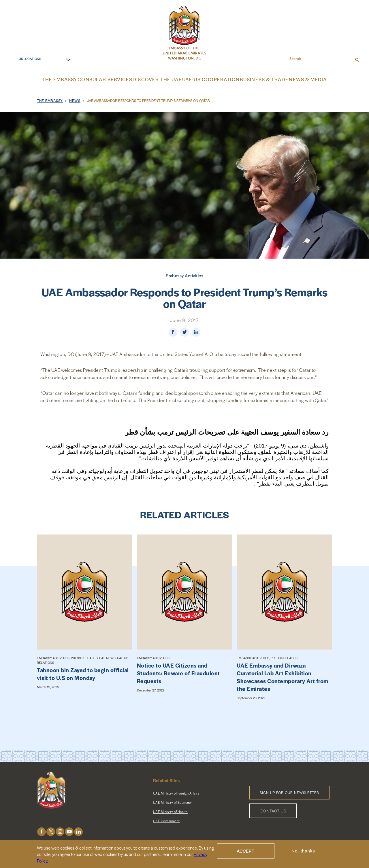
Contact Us (273, 810)
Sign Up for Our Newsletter (289, 792)
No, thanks (303, 852)
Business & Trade (256, 79)
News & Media (297, 79)
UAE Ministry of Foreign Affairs (176, 792)
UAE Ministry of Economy (173, 801)
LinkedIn (78, 831)
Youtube (69, 831)
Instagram (60, 831)
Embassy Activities (184, 275)
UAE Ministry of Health (170, 811)
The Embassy (71, 79)
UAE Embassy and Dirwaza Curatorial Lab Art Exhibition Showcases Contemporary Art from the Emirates (283, 676)
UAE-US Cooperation (208, 79)
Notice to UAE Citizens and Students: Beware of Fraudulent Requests (178, 672)
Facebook (42, 831)
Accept (246, 852)
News (75, 100)
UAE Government (166, 820)
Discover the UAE (160, 79)
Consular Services (113, 79)
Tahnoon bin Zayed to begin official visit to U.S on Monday (83, 673)
